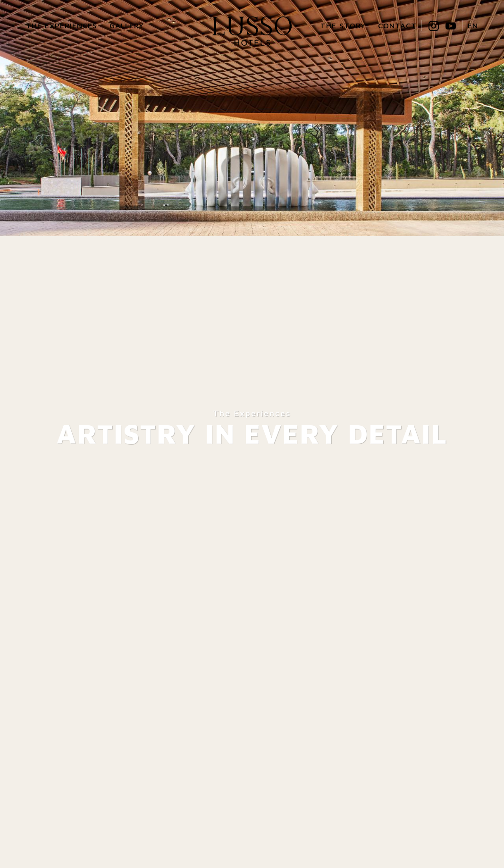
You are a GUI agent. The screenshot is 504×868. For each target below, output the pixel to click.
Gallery (127, 25)
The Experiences (62, 25)
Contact (397, 25)
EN (473, 25)
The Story (343, 25)
